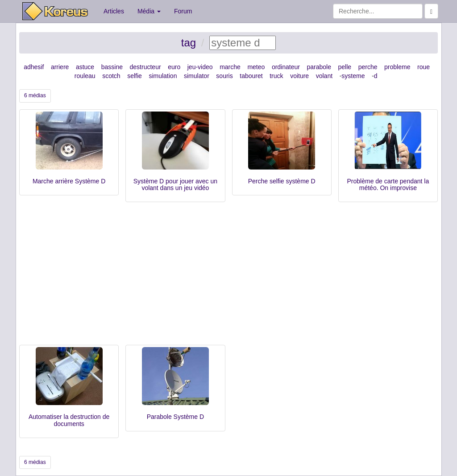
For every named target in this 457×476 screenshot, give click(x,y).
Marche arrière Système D (69, 181)
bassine (112, 67)
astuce (85, 67)
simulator (197, 76)
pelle (345, 67)
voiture (299, 76)
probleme (397, 67)
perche (368, 67)
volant (324, 76)
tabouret (251, 76)
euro (174, 67)
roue (424, 67)
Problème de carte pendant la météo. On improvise (388, 184)
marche (230, 67)
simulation (163, 76)
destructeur (145, 67)
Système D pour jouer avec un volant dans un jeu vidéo (175, 184)
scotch (111, 76)
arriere (60, 67)
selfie (135, 76)
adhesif (34, 67)
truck (276, 76)
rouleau (85, 76)
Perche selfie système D (282, 181)
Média (149, 11)
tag (189, 43)
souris (224, 76)
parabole (319, 67)
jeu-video (200, 67)
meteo (256, 67)
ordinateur (286, 67)
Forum (183, 11)
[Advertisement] (228, 278)
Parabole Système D (175, 417)
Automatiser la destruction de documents (69, 420)
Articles (114, 11)
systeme (353, 76)
